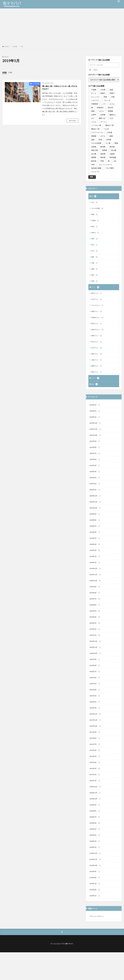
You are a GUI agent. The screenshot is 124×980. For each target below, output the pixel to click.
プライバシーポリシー (98, 944)
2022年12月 (96, 658)
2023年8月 (95, 608)
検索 (91, 177)
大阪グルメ (97, 367)
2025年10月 (96, 444)
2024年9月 (95, 526)
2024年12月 (96, 507)
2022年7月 (95, 690)
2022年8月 (95, 684)
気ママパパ (69, 971)
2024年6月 (95, 545)
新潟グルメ (97, 329)
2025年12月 (96, 432)
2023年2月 (95, 646)
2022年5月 (95, 702)
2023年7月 (95, 614)
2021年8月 (95, 759)
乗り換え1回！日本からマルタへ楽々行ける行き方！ (60, 88)
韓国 (95, 215)
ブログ (96, 385)
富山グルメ (97, 348)
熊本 (95, 278)
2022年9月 (95, 677)
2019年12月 (96, 879)
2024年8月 (95, 532)
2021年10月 (96, 747)
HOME (7, 47)
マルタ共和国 (36, 84)
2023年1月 (95, 652)
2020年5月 (95, 854)
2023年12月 (96, 583)
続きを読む (73, 121)
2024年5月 (95, 551)
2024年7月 (95, 539)
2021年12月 (96, 734)
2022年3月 (95, 715)
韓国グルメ (97, 316)
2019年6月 (95, 917)
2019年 (15, 47)
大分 (95, 203)
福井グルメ (97, 360)
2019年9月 (95, 898)
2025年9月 (95, 451)
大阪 (95, 266)
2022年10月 (96, 671)
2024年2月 (95, 570)
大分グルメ (97, 304)
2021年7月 (95, 765)
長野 (95, 241)
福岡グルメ (97, 373)
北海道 (96, 222)
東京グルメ (97, 297)
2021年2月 (95, 797)
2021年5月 (95, 778)
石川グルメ (97, 354)
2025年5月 (95, 476)
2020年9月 (95, 828)
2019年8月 (95, 904)
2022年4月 (95, 709)
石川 (95, 253)
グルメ (95, 70)
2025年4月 (95, 482)
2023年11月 (96, 589)
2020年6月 (95, 847)
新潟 (95, 228)
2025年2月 (95, 495)
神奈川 (96, 234)
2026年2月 (95, 419)
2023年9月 (95, 602)
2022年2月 (95, 721)
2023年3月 (95, 639)
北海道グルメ (98, 322)
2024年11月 (96, 514)
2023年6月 (95, 621)
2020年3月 (95, 860)
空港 (95, 285)
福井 (95, 259)
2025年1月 (95, 501)
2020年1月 (95, 872)
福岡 (95, 272)
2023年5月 (95, 627)
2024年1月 (95, 576)
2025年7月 (95, 463)
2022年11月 (96, 665)
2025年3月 (95, 488)
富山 (95, 247)
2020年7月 (95, 841)
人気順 (11, 72)
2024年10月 (96, 520)
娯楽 (95, 392)
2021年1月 (95, 803)
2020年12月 (96, 809)
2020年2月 (95, 866)
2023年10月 (96, 595)
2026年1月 (95, 425)
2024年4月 (95, 558)
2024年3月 (95, 564)
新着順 (5, 72)
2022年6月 (95, 696)
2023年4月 (95, 633)
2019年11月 (96, 885)
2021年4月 (95, 784)
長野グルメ (97, 341)
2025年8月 (95, 457)
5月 (22, 47)
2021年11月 (96, 740)
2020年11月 (96, 816)
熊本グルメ (97, 379)
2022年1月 (95, 728)
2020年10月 (96, 822)
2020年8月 (95, 835)
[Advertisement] (62, 26)
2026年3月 (95, 413)
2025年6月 (95, 469)
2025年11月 (96, 438)
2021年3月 (95, 791)
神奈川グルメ (98, 335)
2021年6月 (95, 772)
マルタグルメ (98, 310)
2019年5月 (95, 923)
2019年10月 (96, 891)
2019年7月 (95, 910)
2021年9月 (95, 753)
